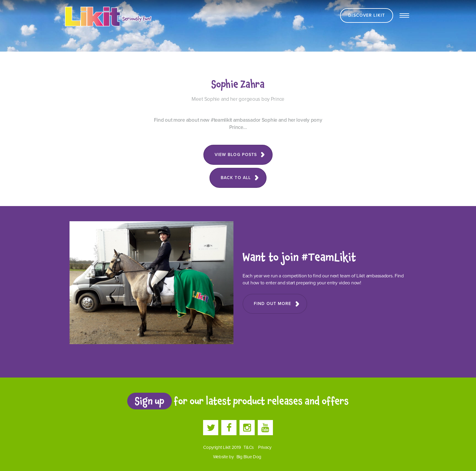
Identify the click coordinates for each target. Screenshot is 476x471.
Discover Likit (367, 15)
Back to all (236, 178)
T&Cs (249, 447)
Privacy (265, 447)
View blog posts (236, 155)
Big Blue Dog (249, 457)
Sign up (149, 401)
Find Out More (273, 304)
